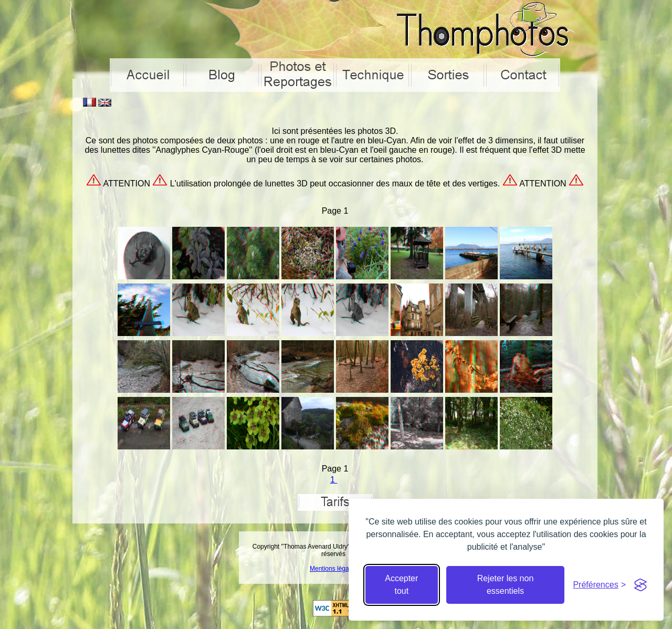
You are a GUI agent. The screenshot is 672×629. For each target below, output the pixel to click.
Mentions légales (333, 569)
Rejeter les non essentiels (506, 585)
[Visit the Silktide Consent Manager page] (640, 585)
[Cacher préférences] (599, 585)
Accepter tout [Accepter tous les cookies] (401, 585)
